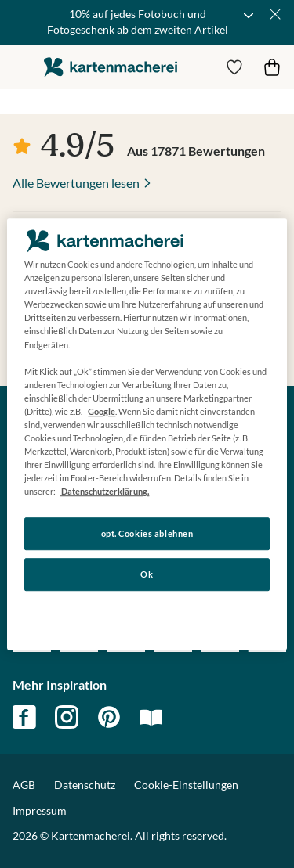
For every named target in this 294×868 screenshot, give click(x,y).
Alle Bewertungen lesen (76, 183)
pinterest (109, 717)
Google (102, 411)
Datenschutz (85, 785)
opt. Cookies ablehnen (147, 534)
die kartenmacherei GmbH (111, 67)
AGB (24, 785)
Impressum (40, 810)
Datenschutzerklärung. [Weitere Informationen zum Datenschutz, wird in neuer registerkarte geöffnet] (104, 491)
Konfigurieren (147, 614)
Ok (147, 574)
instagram (67, 717)
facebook (24, 717)
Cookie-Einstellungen (186, 785)
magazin (151, 717)
